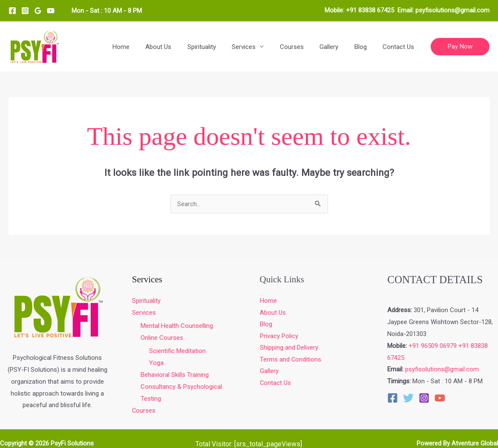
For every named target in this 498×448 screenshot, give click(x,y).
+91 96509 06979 (433, 346)
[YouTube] (51, 11)
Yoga (156, 363)
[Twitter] (408, 398)
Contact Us (400, 47)
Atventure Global (475, 444)
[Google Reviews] (38, 11)
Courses (303, 47)
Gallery (337, 47)
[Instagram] (25, 11)
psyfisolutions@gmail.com (452, 10)
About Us (179, 47)
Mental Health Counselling (177, 326)
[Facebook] (12, 11)
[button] (460, 47)
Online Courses (162, 338)
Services (258, 47)
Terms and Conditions (291, 360)
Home (145, 47)
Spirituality (219, 47)
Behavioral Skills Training (175, 375)
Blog (365, 47)
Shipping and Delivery (289, 348)
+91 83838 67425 (370, 10)
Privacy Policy (279, 336)
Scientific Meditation (177, 351)
